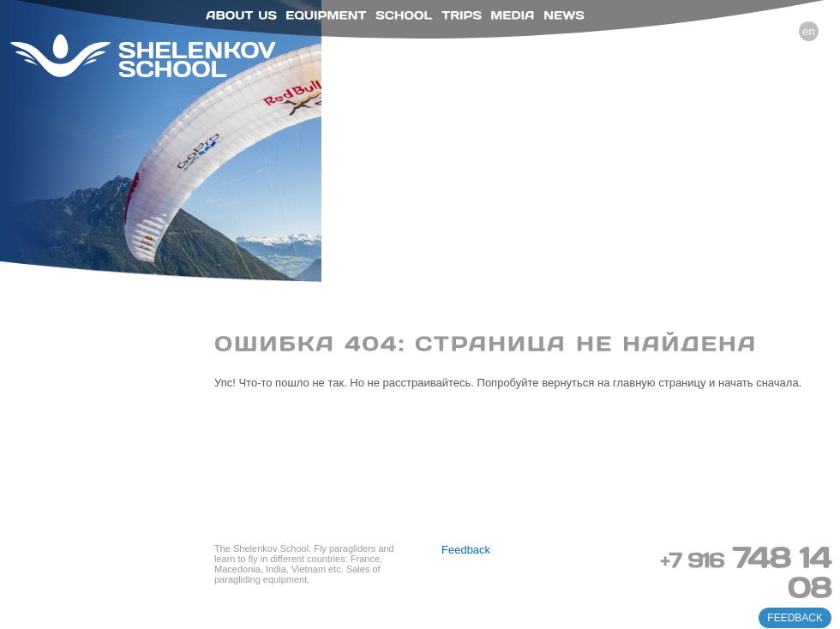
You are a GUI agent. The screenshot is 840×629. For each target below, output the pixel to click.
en (808, 31)
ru (783, 31)
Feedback (466, 550)
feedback (795, 618)
